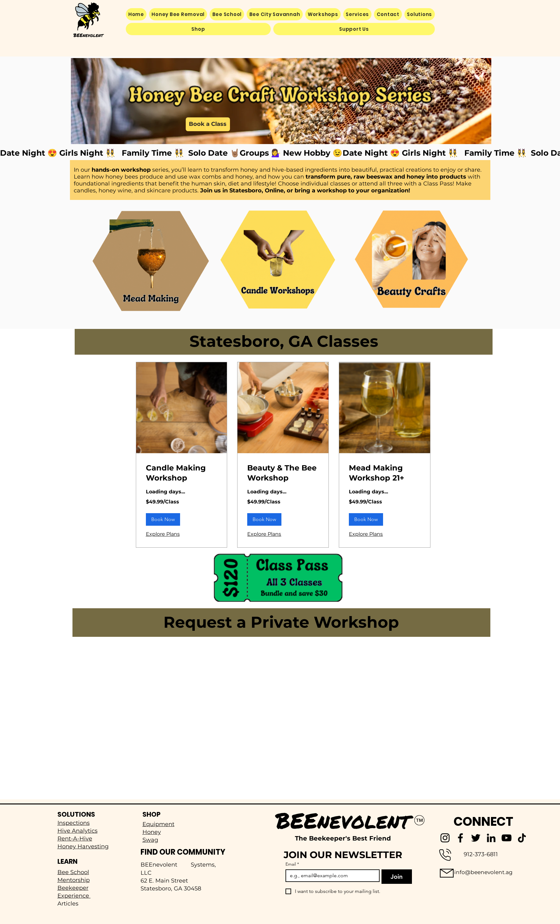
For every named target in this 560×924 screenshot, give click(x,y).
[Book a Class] (208, 124)
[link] (182, 473)
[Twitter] (476, 838)
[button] (419, 14)
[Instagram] (445, 838)
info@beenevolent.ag (483, 872)
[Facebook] (460, 838)
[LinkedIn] (491, 838)
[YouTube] (507, 838)
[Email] (331, 876)
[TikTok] (522, 838)
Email (292, 864)
